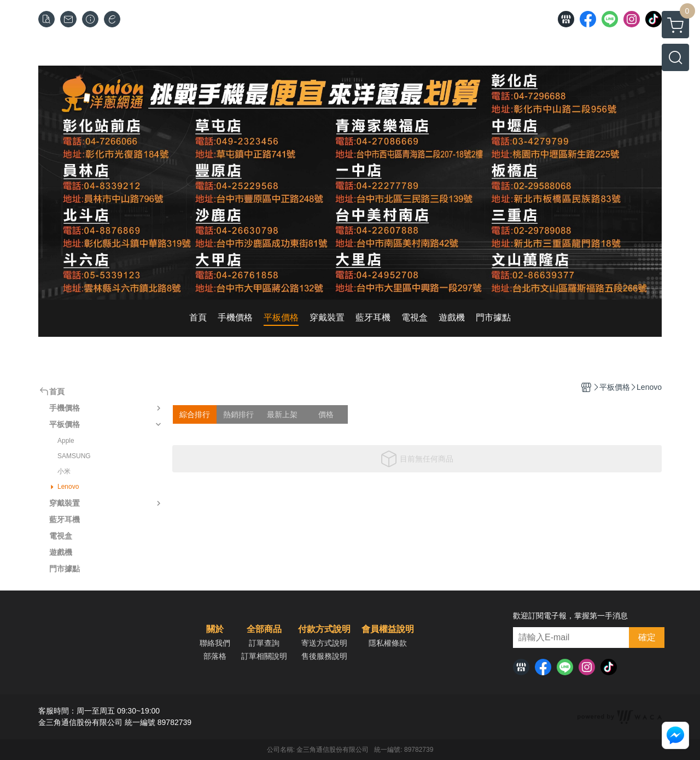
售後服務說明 (324, 656)
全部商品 (264, 629)
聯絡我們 (215, 643)
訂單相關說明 (264, 656)
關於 (215, 629)
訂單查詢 (264, 643)
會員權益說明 (388, 629)
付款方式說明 (324, 629)
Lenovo (68, 487)
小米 (64, 471)
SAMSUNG (74, 456)
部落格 (215, 656)
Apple (66, 441)
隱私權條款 (388, 643)
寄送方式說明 (324, 643)
